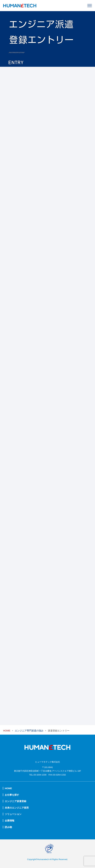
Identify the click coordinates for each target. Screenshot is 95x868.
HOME (7, 731)
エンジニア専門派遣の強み (29, 731)
